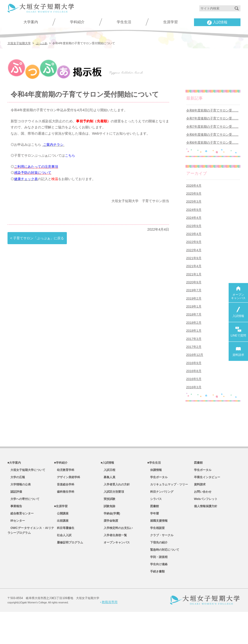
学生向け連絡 (157, 596)
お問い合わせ (203, 516)
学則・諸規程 (157, 588)
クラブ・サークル (160, 564)
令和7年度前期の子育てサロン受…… (212, 128)
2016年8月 (194, 391)
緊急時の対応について (163, 580)
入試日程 (108, 492)
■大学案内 (14, 484)
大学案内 (31, 22)
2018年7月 (194, 329)
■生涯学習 (61, 532)
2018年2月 (194, 338)
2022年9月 (194, 250)
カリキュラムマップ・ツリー (168, 508)
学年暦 (153, 540)
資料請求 (200, 508)
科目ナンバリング (160, 516)
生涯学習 (170, 22)
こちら (70, 155)
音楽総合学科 (64, 508)
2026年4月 (194, 189)
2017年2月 (194, 364)
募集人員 (108, 500)
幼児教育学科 (64, 492)
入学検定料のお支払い (117, 556)
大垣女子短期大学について (26, 492)
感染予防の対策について (33, 172)
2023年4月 (194, 242)
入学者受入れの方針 (115, 508)
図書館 (153, 532)
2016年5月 (194, 399)
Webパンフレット (206, 524)
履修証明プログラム (69, 572)
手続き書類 (156, 604)
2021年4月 (194, 277)
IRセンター (16, 548)
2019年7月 (194, 303)
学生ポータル (157, 500)
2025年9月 (194, 198)
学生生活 (124, 22)
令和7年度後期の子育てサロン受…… (212, 119)
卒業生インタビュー (207, 500)
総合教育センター (21, 540)
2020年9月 (194, 294)
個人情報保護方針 (206, 532)
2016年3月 (194, 408)
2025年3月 (194, 207)
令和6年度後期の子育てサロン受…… (212, 137)
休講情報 (155, 492)
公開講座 (61, 540)
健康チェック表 (26, 178)
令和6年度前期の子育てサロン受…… (212, 146)
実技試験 (108, 524)
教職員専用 (109, 634)
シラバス (155, 524)
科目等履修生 (64, 556)
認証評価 (15, 516)
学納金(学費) (110, 540)
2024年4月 (194, 224)
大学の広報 (16, 500)
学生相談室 (156, 556)
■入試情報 (107, 484)
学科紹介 (77, 22)
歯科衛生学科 (64, 516)
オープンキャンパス (115, 572)
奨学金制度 (109, 548)
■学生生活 (154, 484)
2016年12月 (195, 373)
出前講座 (61, 548)
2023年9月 (194, 233)
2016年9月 (194, 382)
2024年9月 (194, 215)
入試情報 (217, 22)
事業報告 (15, 532)
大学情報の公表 (19, 508)
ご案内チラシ (53, 144)
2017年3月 (194, 356)
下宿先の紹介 (157, 572)
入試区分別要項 (112, 516)
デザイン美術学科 (67, 500)
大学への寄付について (23, 524)
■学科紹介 (61, 484)
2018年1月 (194, 347)
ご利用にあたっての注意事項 (36, 166)
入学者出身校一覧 (114, 564)
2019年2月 (194, 312)
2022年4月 (194, 259)
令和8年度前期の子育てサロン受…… (212, 111)
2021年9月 (194, 268)
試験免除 (108, 532)
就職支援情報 (157, 548)
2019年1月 (194, 320)
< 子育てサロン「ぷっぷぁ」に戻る (37, 237)
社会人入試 (63, 564)
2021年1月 (194, 285)
